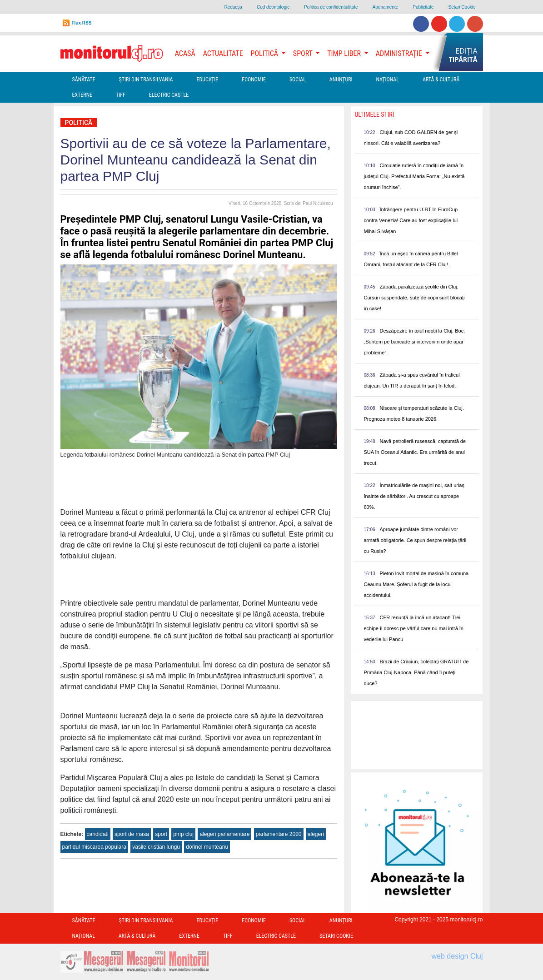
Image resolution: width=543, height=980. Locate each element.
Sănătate (84, 80)
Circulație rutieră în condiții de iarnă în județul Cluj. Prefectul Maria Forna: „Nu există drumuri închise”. (414, 176)
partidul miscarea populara (94, 847)
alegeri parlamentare (224, 834)
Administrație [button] (400, 53)
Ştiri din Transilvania (146, 80)
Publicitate (423, 7)
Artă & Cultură (441, 80)
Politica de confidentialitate (331, 7)
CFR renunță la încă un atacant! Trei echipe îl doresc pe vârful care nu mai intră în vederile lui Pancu (413, 628)
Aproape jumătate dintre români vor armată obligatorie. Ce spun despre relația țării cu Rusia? (415, 540)
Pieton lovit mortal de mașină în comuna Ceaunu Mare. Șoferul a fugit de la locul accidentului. (416, 584)
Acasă (185, 53)
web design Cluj (457, 956)
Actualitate (223, 53)
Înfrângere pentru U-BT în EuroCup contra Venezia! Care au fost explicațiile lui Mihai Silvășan (411, 220)
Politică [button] (265, 53)
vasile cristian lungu (156, 847)
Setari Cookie (462, 7)
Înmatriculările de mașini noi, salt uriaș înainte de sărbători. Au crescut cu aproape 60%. (414, 496)
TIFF (121, 95)
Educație (207, 80)
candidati (98, 834)
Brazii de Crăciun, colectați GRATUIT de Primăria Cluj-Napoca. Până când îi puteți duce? (416, 672)
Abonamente (386, 7)
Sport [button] (304, 53)
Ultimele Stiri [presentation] (374, 114)
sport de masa (132, 834)
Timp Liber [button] (345, 53)
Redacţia (233, 7)
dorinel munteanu (207, 847)
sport (161, 834)
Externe (82, 95)
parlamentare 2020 (279, 834)
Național (388, 80)
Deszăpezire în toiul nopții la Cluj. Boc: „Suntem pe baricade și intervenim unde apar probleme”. (414, 342)
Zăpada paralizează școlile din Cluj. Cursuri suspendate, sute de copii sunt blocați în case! (414, 298)
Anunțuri (341, 80)
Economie (254, 80)
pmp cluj (183, 834)
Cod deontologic (273, 7)
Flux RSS (82, 23)
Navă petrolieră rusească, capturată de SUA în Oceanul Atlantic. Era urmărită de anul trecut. (415, 452)
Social (298, 80)
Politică (79, 123)
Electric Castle (169, 95)
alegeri (316, 834)
